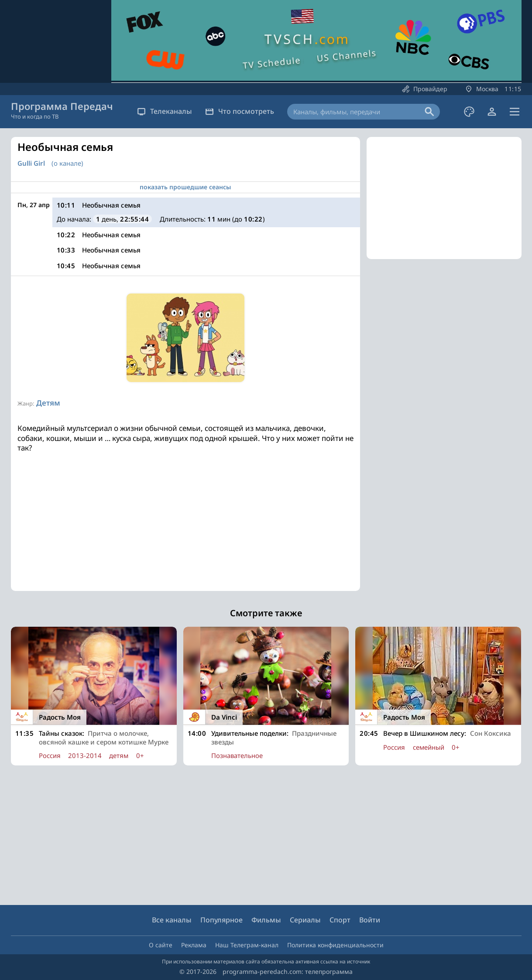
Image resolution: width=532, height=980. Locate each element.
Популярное (221, 920)
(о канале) (67, 163)
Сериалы (305, 920)
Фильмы (266, 920)
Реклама (194, 945)
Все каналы (172, 920)
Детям (48, 403)
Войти (370, 920)
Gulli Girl (31, 163)
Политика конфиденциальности (335, 945)
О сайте (161, 945)
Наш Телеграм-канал (247, 945)
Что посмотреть (240, 111)
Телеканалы (165, 111)
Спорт (340, 920)
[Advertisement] (185, 530)
